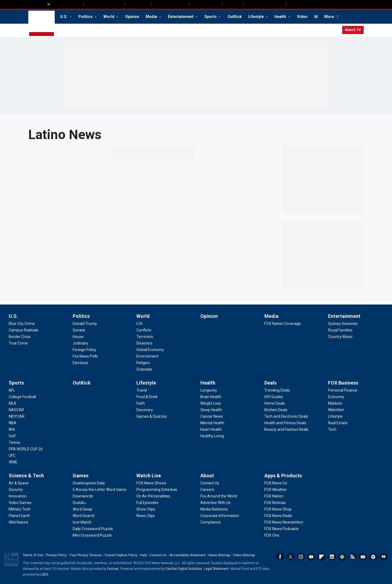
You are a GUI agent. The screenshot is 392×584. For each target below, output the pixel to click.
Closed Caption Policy (121, 555)
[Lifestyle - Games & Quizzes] (152, 416)
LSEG (44, 574)
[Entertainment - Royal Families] (340, 330)
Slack (342, 557)
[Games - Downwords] (83, 496)
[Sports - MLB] (13, 403)
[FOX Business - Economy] (336, 397)
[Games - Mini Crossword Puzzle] (92, 535)
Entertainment (181, 17)
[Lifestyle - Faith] (141, 403)
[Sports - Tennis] (14, 442)
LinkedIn (332, 557)
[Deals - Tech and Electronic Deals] (286, 416)
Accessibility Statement (188, 555)
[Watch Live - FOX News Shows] (151, 483)
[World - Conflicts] (144, 330)
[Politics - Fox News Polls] (85, 356)
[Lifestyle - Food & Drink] (147, 397)
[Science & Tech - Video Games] (20, 503)
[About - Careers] (207, 490)
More (329, 17)
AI (316, 17)
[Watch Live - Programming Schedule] (157, 490)
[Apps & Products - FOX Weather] (276, 490)
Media (152, 17)
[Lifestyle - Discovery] (145, 410)
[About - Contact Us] (210, 483)
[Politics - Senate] (79, 330)
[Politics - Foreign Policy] (85, 350)
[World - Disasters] (144, 343)
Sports (211, 17)
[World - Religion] (143, 363)
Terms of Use (33, 555)
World (109, 17)
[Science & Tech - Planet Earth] (19, 516)
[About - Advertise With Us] (215, 503)
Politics (86, 17)
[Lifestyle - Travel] (142, 390)
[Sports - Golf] (12, 436)
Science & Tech (26, 476)
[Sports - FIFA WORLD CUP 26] (26, 449)
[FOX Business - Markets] (335, 403)
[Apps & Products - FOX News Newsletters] (284, 522)
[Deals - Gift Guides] (274, 397)
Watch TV (353, 30)
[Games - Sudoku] (79, 503)
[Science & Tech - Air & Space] (19, 483)
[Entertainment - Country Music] (340, 337)
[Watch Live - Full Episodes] (147, 503)
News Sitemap (219, 555)
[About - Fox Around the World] (219, 496)
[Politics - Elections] (80, 363)
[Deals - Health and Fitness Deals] (285, 423)
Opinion (132, 17)
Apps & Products (283, 476)
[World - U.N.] (140, 324)
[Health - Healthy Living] (212, 436)
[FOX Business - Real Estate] (338, 423)
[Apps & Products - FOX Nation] (274, 496)
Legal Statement (216, 569)
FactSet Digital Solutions (184, 569)
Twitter (290, 557)
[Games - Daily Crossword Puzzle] (93, 529)
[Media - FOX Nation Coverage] (283, 324)
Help (143, 555)
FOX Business (343, 383)
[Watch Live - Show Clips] (146, 509)
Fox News (42, 24)
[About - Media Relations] (214, 509)
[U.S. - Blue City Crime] (22, 324)
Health (281, 17)
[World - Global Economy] (150, 350)
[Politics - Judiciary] (80, 343)
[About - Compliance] (211, 522)
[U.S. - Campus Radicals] (24, 330)
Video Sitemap (244, 555)
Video (302, 17)
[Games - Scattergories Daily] (89, 483)
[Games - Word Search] (84, 516)
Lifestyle (256, 17)
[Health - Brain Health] (211, 397)
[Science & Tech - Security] (16, 490)
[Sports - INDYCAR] (17, 416)
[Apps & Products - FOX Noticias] (275, 503)
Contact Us (158, 555)
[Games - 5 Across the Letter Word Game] (99, 490)
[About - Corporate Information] (220, 516)
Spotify (373, 557)
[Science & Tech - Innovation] (18, 496)
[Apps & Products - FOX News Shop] (278, 509)
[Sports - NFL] (12, 390)
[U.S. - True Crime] (18, 343)
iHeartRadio (384, 557)
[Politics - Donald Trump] (85, 324)
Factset (113, 569)
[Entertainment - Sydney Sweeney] (343, 324)
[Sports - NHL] (12, 429)
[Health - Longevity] (209, 390)
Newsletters (363, 557)
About (207, 476)
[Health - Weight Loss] (211, 403)
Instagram (301, 557)
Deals (270, 383)
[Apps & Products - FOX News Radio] (278, 516)
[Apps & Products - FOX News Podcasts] (281, 529)
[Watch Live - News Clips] (146, 516)
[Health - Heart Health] (211, 429)
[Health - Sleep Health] (211, 410)
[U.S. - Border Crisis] (20, 337)
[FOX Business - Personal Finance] (343, 390)
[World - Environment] (147, 356)
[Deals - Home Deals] (275, 403)
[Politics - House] (78, 337)
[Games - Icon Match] (82, 522)
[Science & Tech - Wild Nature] (19, 522)
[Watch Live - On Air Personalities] (153, 496)
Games (81, 476)
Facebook (280, 557)
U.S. (64, 17)
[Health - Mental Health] (212, 423)
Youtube (311, 557)
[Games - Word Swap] (82, 509)
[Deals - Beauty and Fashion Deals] (286, 429)
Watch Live (149, 476)
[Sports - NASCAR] (16, 410)
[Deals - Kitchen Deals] (276, 410)
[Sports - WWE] (13, 462)
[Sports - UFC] (12, 456)
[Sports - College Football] (22, 397)
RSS (353, 557)
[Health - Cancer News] (212, 416)
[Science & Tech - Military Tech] (20, 509)
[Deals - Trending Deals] (277, 390)
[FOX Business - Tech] (332, 429)
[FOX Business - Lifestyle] (335, 416)
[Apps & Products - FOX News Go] (276, 483)
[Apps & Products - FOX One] (272, 535)
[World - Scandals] (144, 369)
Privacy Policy (56, 555)
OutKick (235, 17)
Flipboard (321, 557)
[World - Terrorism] (145, 337)
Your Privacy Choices (86, 555)
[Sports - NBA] (13, 423)
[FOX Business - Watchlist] (336, 410)
